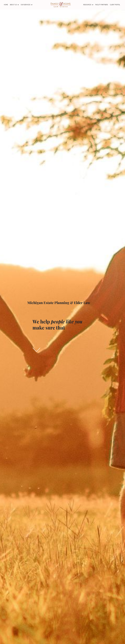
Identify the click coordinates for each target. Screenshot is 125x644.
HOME (6, 5)
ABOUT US (14, 5)
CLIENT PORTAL (115, 5)
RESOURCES (88, 5)
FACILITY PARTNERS (102, 5)
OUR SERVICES (27, 5)
